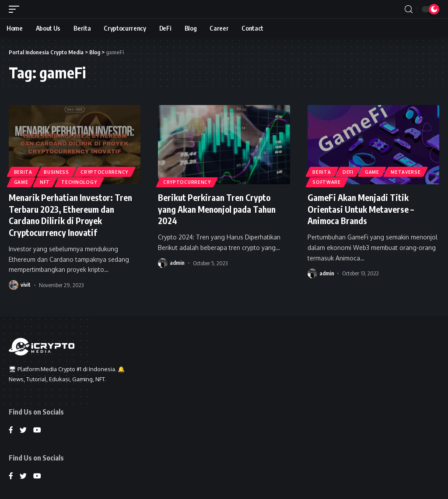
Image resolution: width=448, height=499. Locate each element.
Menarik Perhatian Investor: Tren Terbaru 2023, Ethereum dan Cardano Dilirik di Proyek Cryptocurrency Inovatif (72, 214)
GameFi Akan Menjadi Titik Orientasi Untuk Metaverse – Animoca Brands (362, 209)
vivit (26, 284)
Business (57, 172)
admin (177, 262)
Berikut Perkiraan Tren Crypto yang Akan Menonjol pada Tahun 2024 (219, 209)
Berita (23, 172)
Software (327, 182)
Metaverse (406, 172)
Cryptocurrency (105, 172)
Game (21, 182)
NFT (45, 182)
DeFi (348, 172)
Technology (80, 182)
